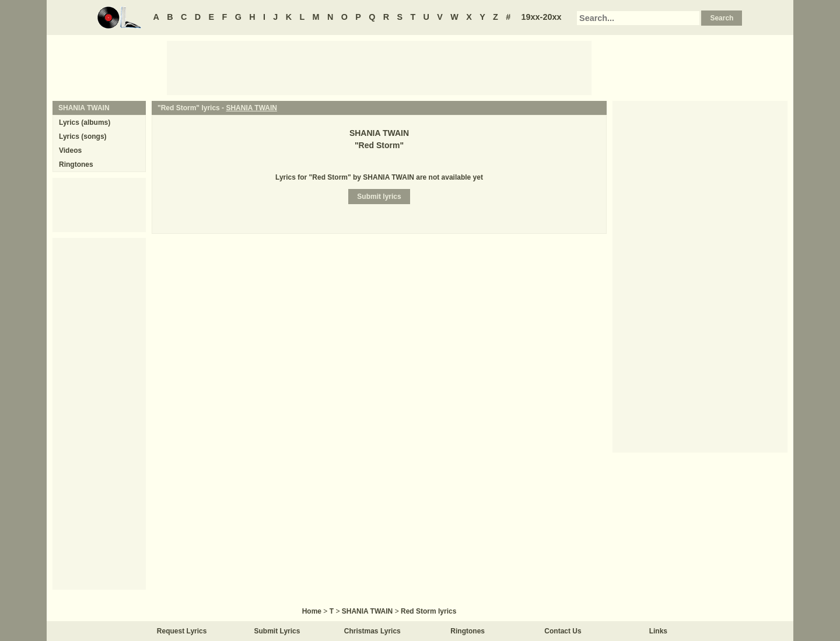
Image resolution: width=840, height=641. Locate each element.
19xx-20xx (542, 17)
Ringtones (76, 164)
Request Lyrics (182, 631)
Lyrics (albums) (85, 122)
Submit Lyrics (277, 631)
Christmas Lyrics (372, 631)
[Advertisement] (379, 67)
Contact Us (563, 631)
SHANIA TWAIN (251, 108)
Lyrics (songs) (83, 136)
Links (658, 631)
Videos (70, 150)
